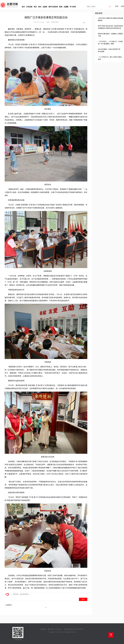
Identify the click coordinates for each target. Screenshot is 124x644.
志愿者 (45, 7)
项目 (35, 7)
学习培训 (73, 7)
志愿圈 (66, 7)
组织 (40, 7)
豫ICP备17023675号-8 (55, 629)
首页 (23, 7)
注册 (122, 6)
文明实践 (29, 7)
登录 (117, 6)
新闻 (61, 7)
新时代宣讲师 (53, 7)
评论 (83, 599)
